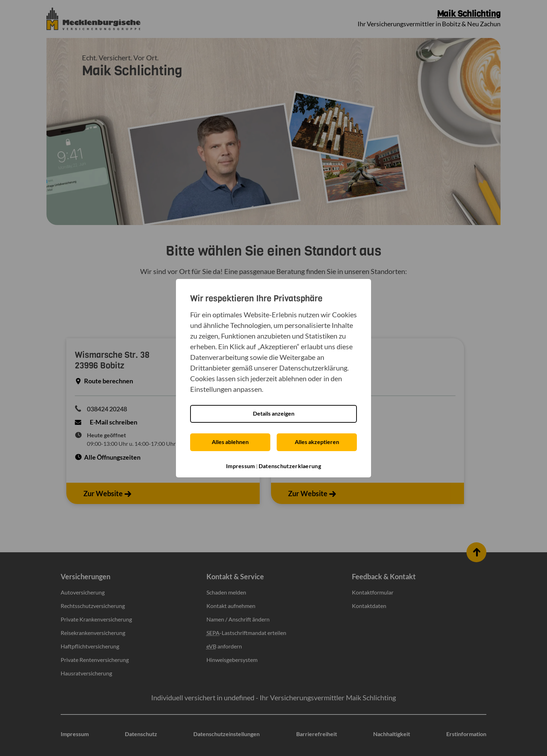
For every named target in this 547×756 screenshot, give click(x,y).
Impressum (241, 466)
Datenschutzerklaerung (290, 466)
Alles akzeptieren (317, 442)
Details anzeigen (274, 413)
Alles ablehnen (230, 442)
